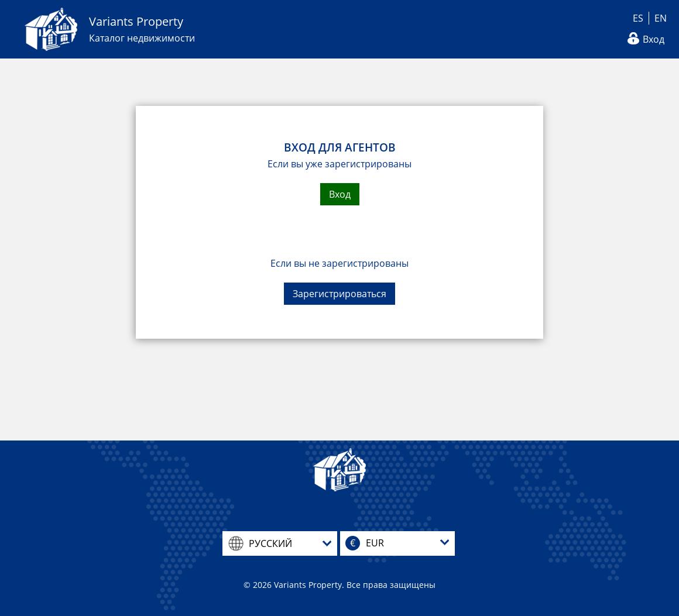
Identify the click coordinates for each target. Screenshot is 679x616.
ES (638, 18)
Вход (654, 39)
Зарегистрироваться (339, 294)
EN (661, 18)
